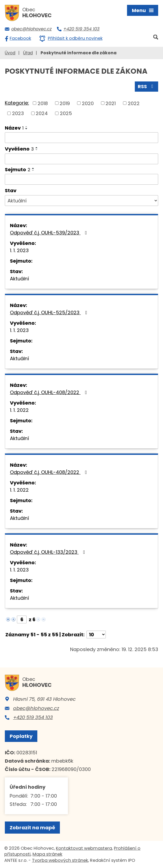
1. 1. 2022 (19, 410)
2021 (111, 103)
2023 (18, 113)
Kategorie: (17, 103)
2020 (88, 103)
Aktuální (19, 279)
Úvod (10, 53)
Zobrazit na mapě (32, 828)
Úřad (28, 53)
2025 (66, 113)
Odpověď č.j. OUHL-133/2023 (49, 552)
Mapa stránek (47, 854)
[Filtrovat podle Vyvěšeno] (81, 159)
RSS (147, 86)
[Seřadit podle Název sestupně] (27, 129)
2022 (134, 103)
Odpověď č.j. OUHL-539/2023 (50, 233)
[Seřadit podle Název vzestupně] (27, 127)
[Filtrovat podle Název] (81, 138)
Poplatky (21, 736)
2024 (42, 113)
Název (14, 128)
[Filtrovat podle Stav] (81, 201)
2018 (43, 103)
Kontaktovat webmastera (84, 848)
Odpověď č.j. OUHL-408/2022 (50, 392)
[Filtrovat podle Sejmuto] (81, 179)
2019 (65, 103)
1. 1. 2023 (19, 250)
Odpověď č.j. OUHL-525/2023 (50, 312)
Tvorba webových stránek (60, 860)
